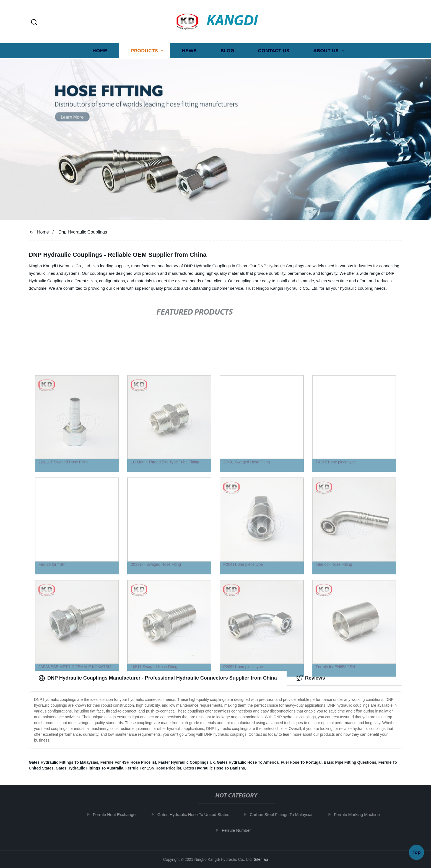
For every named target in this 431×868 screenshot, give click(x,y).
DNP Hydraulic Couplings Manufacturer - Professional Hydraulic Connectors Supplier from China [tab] (158, 678)
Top (417, 851)
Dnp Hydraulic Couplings (83, 232)
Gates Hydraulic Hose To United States (193, 814)
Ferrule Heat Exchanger (115, 814)
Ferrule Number (236, 830)
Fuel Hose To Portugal (301, 762)
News (189, 53)
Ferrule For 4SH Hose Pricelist (128, 762)
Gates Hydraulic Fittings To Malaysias (63, 762)
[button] (34, 23)
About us (326, 53)
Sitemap (261, 859)
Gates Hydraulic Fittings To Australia (89, 768)
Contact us (274, 53)
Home (100, 53)
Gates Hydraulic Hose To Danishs (214, 768)
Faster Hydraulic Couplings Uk (186, 762)
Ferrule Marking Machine (357, 814)
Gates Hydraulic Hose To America (248, 762)
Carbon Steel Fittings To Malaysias (282, 814)
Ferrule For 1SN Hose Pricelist (153, 768)
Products (144, 53)
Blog (227, 53)
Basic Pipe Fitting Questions (350, 762)
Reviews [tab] (311, 678)
